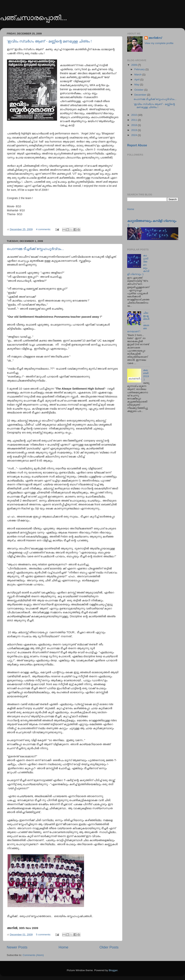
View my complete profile (159, 43)
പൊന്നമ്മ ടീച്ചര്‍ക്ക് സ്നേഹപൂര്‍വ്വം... (35, 249)
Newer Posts (17, 947)
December (141, 95)
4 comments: (44, 229)
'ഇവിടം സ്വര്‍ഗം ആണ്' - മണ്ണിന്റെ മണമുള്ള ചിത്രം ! (49, 41)
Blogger (113, 970)
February (140, 69)
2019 (135, 130)
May (137, 85)
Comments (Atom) (33, 955)
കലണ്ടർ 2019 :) (146, 375)
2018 (135, 125)
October (139, 90)
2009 (135, 65)
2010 (135, 115)
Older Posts (109, 947)
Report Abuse (137, 145)
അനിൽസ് (155, 38)
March (138, 75)
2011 (135, 120)
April (137, 80)
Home (63, 947)
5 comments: (44, 935)
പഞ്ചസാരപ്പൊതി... (33, 18)
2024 (135, 135)
